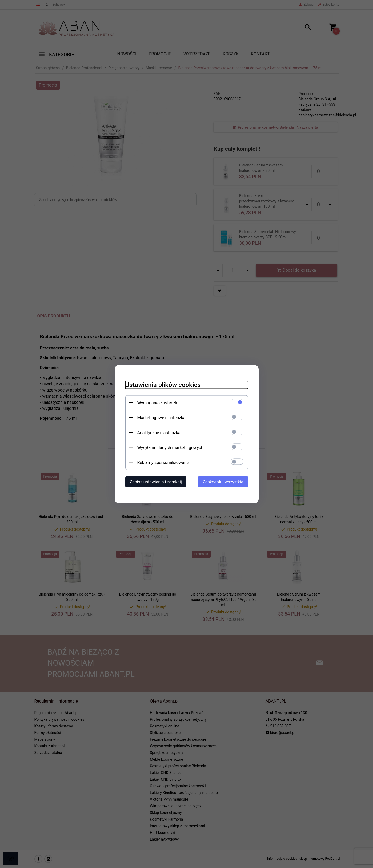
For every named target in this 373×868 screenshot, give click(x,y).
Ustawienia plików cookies (163, 385)
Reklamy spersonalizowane (163, 462)
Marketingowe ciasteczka (161, 417)
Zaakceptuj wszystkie (223, 482)
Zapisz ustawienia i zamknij (156, 482)
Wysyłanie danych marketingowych (170, 447)
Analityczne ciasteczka (159, 432)
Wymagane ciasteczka (159, 403)
